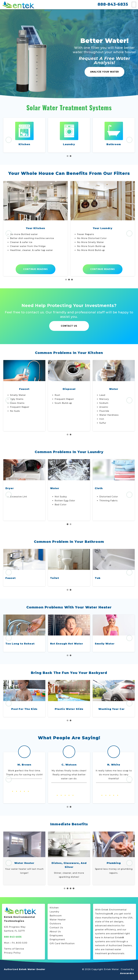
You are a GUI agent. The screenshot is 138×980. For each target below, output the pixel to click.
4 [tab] (74, 888)
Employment (57, 940)
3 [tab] (72, 280)
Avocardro (127, 973)
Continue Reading (36, 269)
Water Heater (58, 920)
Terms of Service (14, 949)
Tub (98, 578)
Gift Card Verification (62, 943)
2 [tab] (71, 156)
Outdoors (55, 924)
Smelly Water (105, 644)
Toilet (55, 578)
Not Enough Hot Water (67, 644)
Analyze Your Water (104, 72)
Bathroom (114, 144)
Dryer (54, 488)
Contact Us (69, 326)
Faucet (11, 578)
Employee (56, 936)
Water (99, 488)
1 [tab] (68, 156)
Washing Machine (19, 488)
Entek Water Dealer (32, 969)
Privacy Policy (12, 953)
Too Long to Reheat (20, 644)
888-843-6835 (113, 4)
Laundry (69, 144)
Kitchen (24, 144)
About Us (55, 932)
